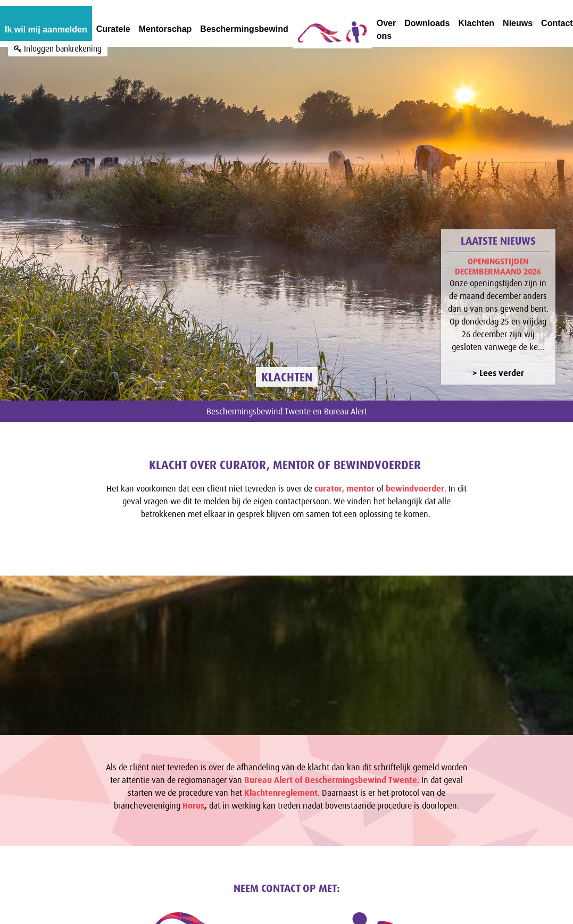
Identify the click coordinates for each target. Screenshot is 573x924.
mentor (360, 469)
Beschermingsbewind (244, 29)
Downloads (427, 23)
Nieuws (518, 23)
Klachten (477, 23)
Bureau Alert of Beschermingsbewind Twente (331, 760)
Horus (193, 786)
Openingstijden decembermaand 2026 (498, 247)
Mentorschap (165, 29)
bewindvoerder (415, 469)
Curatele (113, 29)
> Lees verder (498, 354)
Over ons (386, 30)
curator (328, 469)
